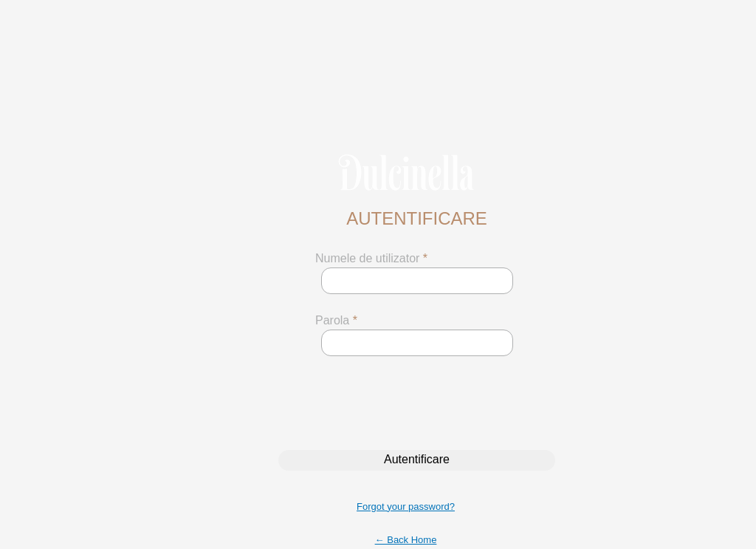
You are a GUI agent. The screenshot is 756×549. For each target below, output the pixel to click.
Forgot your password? (406, 507)
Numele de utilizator (371, 258)
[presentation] (405, 403)
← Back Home (406, 540)
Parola (336, 320)
